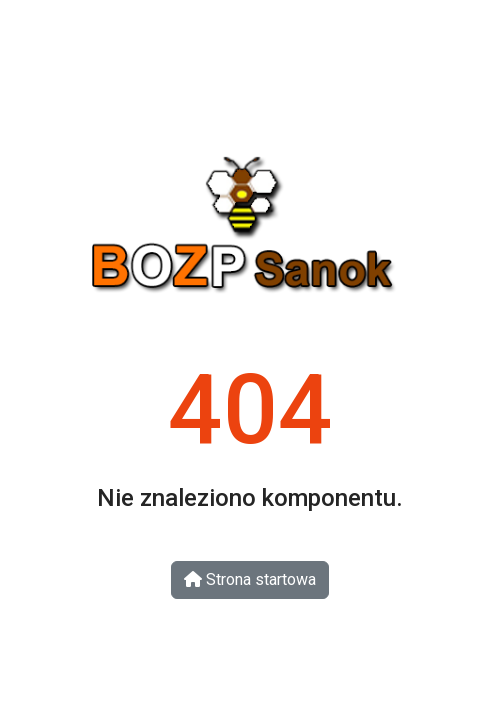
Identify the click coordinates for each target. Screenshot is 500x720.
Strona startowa (250, 579)
